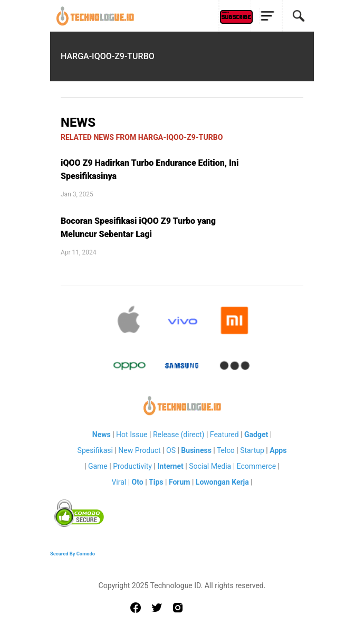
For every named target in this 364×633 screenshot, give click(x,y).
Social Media (210, 466)
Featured (224, 434)
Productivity (132, 466)
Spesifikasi (95, 450)
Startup (252, 450)
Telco (226, 450)
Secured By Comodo (73, 554)
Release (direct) (179, 434)
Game (98, 466)
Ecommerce (256, 466)
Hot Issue (132, 434)
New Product (139, 450)
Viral (119, 482)
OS (171, 450)
